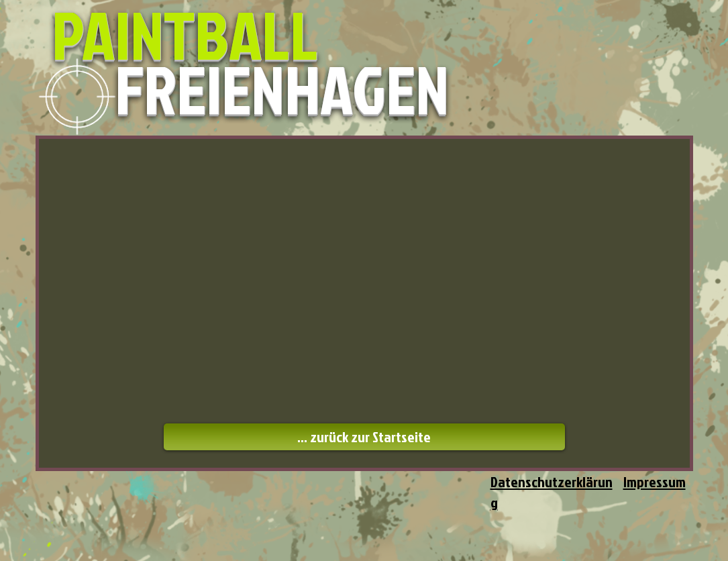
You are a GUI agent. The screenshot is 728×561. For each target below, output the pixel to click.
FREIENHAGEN (282, 89)
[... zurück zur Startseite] (364, 437)
